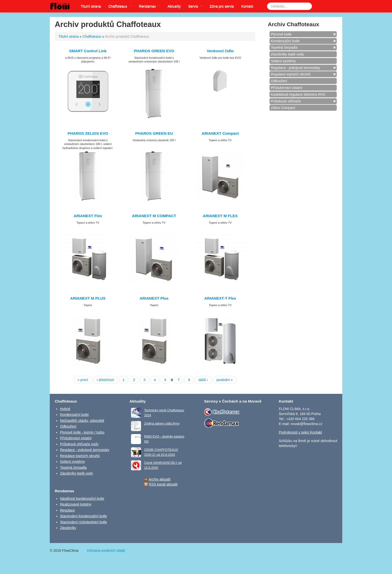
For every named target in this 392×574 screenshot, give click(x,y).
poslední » (225, 380)
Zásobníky (68, 528)
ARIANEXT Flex (88, 216)
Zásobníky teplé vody (287, 54)
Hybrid (65, 409)
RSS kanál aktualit (163, 484)
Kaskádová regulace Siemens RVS (298, 94)
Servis (195, 6)
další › (203, 380)
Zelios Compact (283, 108)
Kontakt (247, 6)
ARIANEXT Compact (220, 133)
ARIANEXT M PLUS (88, 298)
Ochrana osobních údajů (106, 551)
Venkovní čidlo (220, 51)
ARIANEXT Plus (154, 298)
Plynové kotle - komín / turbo (82, 432)
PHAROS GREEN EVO (154, 51)
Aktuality (174, 6)
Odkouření (279, 81)
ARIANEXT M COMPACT (154, 216)
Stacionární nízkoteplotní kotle (83, 522)
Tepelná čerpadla (284, 47)
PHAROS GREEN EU (154, 133)
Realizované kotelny (76, 504)
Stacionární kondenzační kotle (83, 516)
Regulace (67, 510)
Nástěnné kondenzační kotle (82, 499)
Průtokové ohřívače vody (79, 444)
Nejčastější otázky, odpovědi (82, 421)
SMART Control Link (88, 51)
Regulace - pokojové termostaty (295, 68)
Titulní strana (91, 6)
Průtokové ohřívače (286, 101)
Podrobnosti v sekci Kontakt (300, 432)
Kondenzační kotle (285, 41)
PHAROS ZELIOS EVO (88, 133)
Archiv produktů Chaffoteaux (127, 36)
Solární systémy (283, 61)
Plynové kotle (281, 34)
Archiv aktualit (160, 479)
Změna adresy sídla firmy (162, 424)
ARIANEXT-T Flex (220, 298)
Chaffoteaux (120, 6)
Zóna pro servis (222, 6)
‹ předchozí (105, 380)
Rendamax (150, 6)
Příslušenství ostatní (286, 88)
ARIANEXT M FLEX (220, 216)
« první (83, 380)
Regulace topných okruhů (291, 74)
